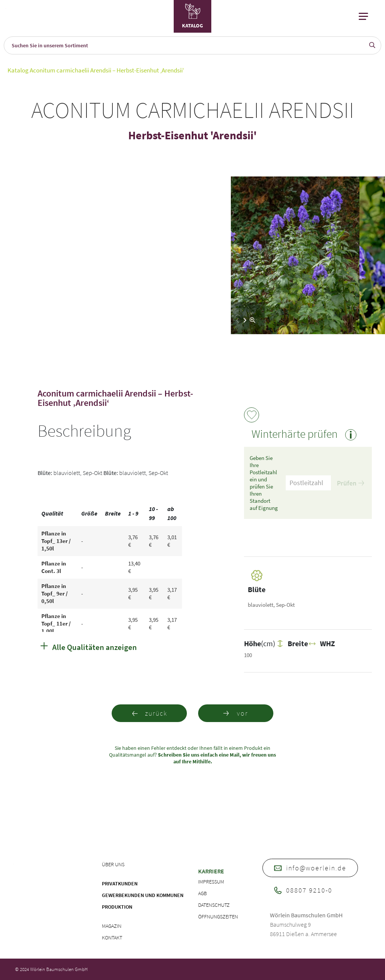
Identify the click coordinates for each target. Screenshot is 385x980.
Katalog (18, 70)
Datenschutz (214, 905)
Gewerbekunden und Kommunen (143, 895)
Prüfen (350, 483)
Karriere (211, 871)
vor (236, 713)
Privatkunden (120, 884)
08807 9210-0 (303, 890)
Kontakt (112, 938)
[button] (245, 320)
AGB (202, 893)
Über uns (113, 864)
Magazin (112, 926)
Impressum (211, 882)
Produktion (117, 907)
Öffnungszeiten (218, 917)
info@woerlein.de (310, 868)
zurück (149, 713)
